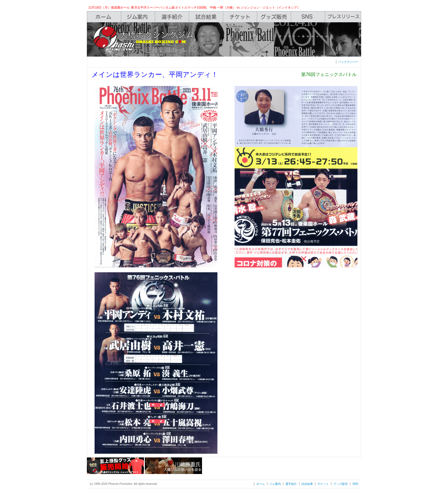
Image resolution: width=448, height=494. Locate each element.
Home (104, 17)
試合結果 (307, 484)
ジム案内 (275, 484)
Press (343, 17)
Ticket (240, 17)
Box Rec (206, 17)
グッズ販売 (341, 484)
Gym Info (138, 17)
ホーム (261, 484)
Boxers (172, 17)
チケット (323, 484)
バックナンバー (348, 62)
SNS (308, 17)
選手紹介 (291, 484)
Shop (274, 17)
